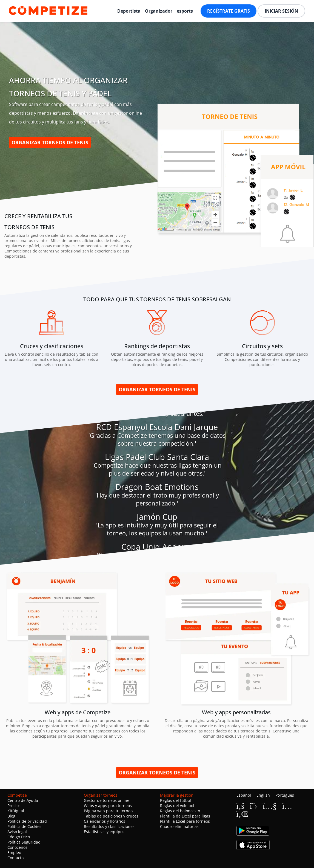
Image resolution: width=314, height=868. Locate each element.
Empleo (14, 852)
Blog (11, 816)
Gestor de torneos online (107, 800)
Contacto (15, 858)
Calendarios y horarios (105, 821)
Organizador (159, 11)
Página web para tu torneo (108, 811)
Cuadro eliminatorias (179, 826)
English (263, 795)
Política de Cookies (24, 826)
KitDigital (16, 811)
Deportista (129, 11)
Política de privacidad (27, 821)
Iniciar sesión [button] (281, 11)
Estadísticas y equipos (104, 832)
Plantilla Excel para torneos (185, 821)
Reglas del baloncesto (180, 811)
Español (244, 795)
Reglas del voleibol (177, 806)
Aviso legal (17, 832)
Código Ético (19, 837)
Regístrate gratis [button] (229, 11)
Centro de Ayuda (23, 800)
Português (285, 795)
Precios (14, 806)
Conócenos (17, 847)
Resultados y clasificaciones (109, 826)
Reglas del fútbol (175, 800)
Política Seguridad (24, 842)
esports (185, 11)
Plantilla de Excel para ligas (185, 816)
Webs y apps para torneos (108, 806)
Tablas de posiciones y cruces (111, 816)
